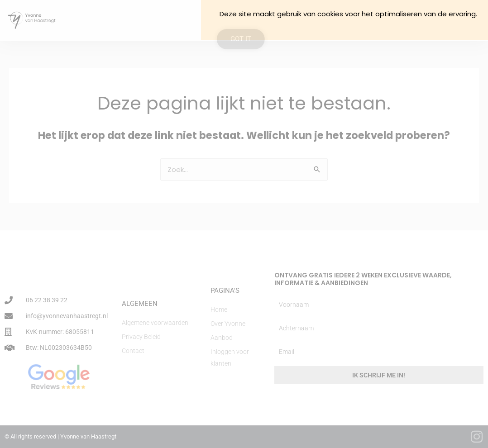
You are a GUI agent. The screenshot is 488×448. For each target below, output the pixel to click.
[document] (244, 224)
